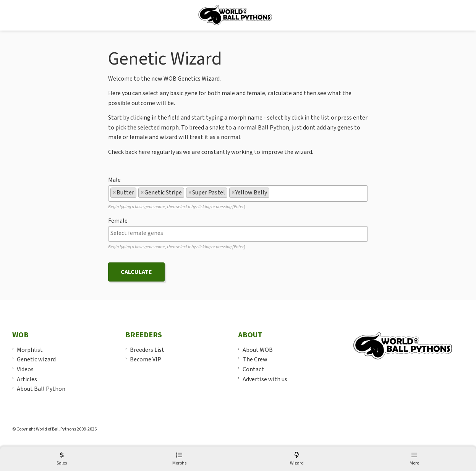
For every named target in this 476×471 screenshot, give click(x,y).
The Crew (255, 359)
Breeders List (147, 350)
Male (114, 180)
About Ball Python (41, 389)
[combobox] (238, 193)
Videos (25, 369)
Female (118, 221)
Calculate (136, 272)
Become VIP (146, 359)
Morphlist (30, 350)
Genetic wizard (36, 359)
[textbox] (274, 193)
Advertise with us (265, 379)
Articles (27, 379)
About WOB (258, 350)
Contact (253, 369)
